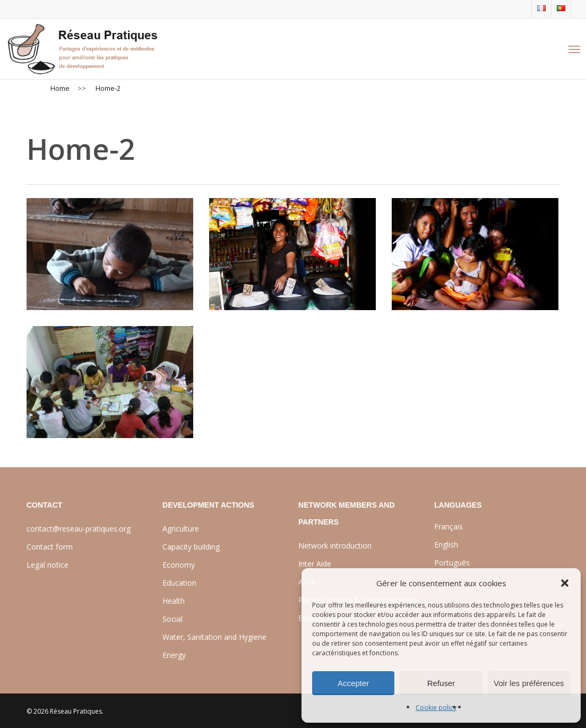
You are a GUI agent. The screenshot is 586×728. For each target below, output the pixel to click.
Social (173, 619)
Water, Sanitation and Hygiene (214, 637)
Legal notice (48, 565)
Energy (174, 655)
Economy (179, 565)
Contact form (50, 547)
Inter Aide (315, 564)
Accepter (353, 683)
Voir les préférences (529, 683)
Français (449, 526)
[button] (565, 583)
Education (179, 583)
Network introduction (335, 546)
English (446, 545)
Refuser (441, 683)
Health (174, 601)
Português (452, 563)
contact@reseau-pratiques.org (79, 529)
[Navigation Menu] (574, 49)
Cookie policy (436, 708)
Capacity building (191, 547)
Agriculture (181, 529)
